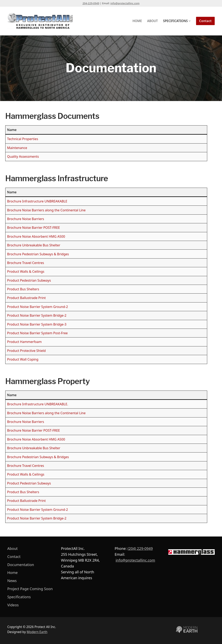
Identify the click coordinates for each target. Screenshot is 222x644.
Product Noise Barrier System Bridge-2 (37, 315)
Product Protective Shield (26, 351)
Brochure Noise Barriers (26, 219)
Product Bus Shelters (23, 289)
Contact (205, 21)
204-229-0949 (91, 3)
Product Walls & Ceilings (26, 271)
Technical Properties (23, 139)
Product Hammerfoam (24, 342)
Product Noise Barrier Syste (28, 518)
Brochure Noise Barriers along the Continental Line (46, 210)
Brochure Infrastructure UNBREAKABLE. (38, 404)
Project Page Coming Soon (30, 589)
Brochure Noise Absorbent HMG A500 (36, 236)
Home (12, 573)
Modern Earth (37, 632)
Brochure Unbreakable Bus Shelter (34, 245)
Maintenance (17, 148)
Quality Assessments (23, 156)
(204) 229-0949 (140, 548)
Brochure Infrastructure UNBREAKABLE (37, 201)
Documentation (21, 565)
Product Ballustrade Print (26, 298)
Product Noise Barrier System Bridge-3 (37, 324)
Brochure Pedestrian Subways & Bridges (38, 254)
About (12, 548)
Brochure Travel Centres (26, 263)
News (12, 581)
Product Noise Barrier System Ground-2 (38, 307)
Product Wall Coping (23, 359)
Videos (13, 605)
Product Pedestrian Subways (29, 280)
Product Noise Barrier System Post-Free (37, 333)
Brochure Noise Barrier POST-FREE (33, 228)
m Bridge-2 (58, 518)
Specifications (19, 597)
